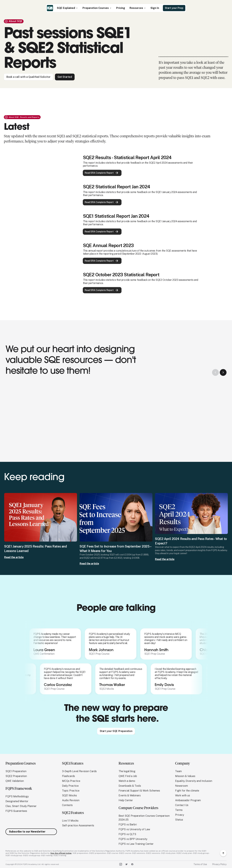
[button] (67, 8)
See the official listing (61, 853)
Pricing (121, 8)
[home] (50, 8)
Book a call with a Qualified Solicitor (28, 77)
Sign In (155, 8)
